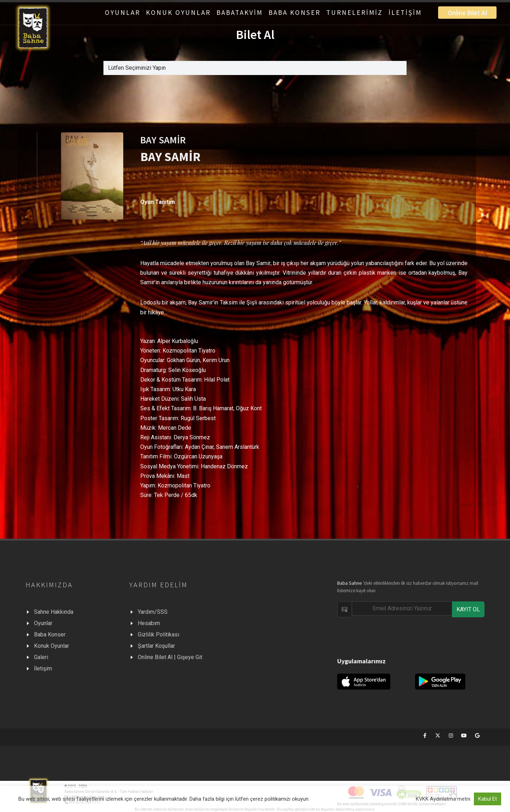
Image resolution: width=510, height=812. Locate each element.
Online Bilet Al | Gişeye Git (170, 657)
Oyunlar (43, 623)
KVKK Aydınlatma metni (443, 799)
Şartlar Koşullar (156, 646)
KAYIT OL (468, 609)
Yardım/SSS (153, 612)
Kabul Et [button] (488, 799)
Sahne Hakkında (54, 612)
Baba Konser (50, 634)
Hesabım (149, 623)
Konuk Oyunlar (52, 646)
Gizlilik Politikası (158, 634)
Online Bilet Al (467, 13)
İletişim (43, 668)
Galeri (41, 657)
